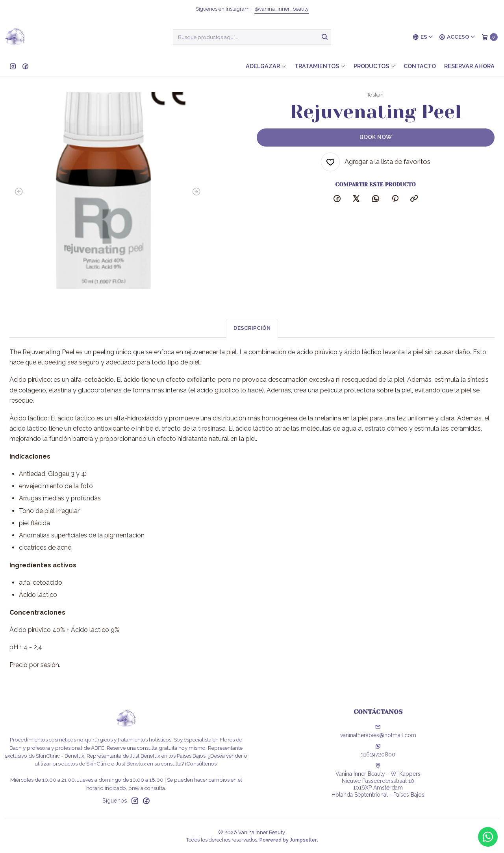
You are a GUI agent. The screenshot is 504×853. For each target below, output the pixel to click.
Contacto (420, 66)
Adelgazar (266, 66)
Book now (376, 137)
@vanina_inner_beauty (282, 9)
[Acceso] (457, 37)
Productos (374, 66)
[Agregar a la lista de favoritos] (376, 162)
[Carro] (490, 37)
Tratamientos (320, 66)
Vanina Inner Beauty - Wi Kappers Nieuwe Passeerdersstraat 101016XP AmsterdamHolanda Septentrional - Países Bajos (378, 780)
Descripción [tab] (252, 333)
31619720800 (378, 751)
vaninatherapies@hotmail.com (378, 731)
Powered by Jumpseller (288, 840)
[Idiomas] (423, 37)
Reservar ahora (469, 66)
